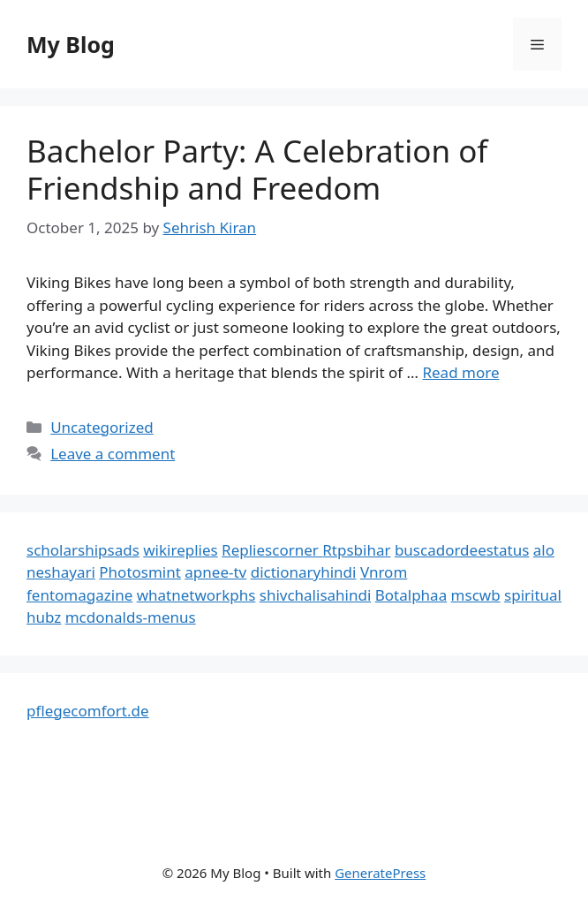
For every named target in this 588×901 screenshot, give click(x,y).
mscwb (476, 595)
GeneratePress (380, 873)
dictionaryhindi (304, 572)
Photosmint (140, 572)
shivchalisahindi (316, 595)
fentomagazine (79, 595)
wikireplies (180, 550)
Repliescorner (272, 550)
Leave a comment (113, 454)
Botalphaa (411, 595)
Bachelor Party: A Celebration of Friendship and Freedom (257, 169)
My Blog (71, 44)
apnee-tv (215, 572)
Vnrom (384, 572)
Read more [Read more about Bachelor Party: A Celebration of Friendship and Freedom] (460, 372)
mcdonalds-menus (131, 617)
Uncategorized (102, 427)
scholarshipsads (83, 550)
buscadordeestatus (462, 550)
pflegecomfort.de (88, 711)
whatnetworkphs (196, 595)
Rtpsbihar (356, 550)
